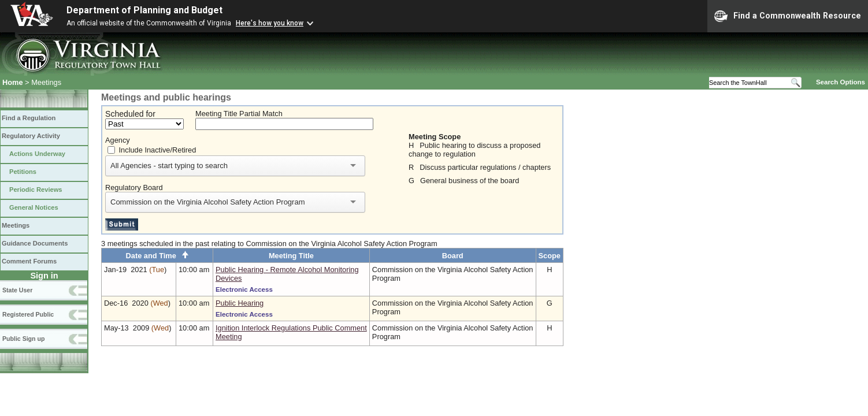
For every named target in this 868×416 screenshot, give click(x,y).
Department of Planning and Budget (144, 10)
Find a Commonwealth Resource (788, 16)
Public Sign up (23, 339)
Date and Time (157, 256)
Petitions (23, 172)
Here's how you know (270, 23)
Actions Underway (37, 154)
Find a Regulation (29, 118)
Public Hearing (240, 303)
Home (13, 82)
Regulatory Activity (31, 136)
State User (17, 290)
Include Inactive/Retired (158, 150)
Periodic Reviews (36, 190)
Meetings (16, 225)
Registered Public (28, 314)
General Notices (34, 207)
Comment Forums (29, 261)
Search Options (841, 82)
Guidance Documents (35, 243)
